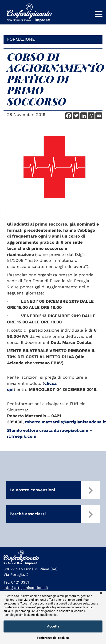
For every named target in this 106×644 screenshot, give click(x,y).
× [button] (101, 593)
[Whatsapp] (91, 116)
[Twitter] (76, 116)
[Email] (99, 116)
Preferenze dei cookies (53, 638)
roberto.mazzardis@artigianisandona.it (65, 422)
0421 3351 (20, 582)
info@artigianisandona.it (26, 588)
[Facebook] (69, 116)
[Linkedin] (84, 116)
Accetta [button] (53, 626)
